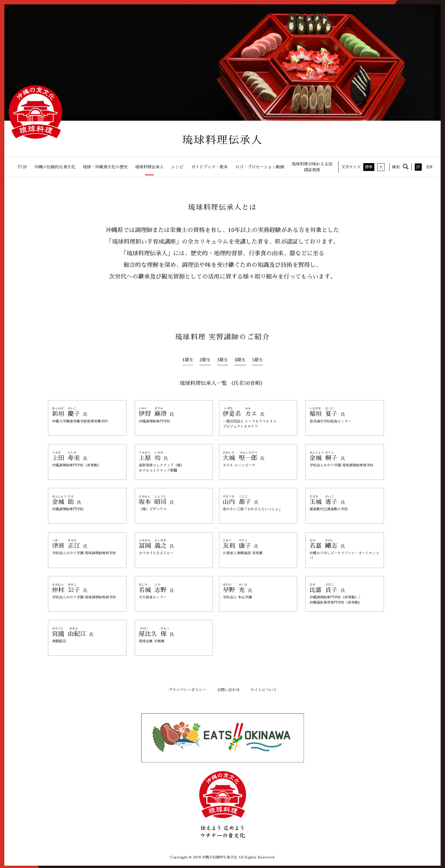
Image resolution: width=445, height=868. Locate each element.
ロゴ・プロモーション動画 (260, 167)
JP (418, 167)
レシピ (177, 167)
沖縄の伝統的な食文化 (55, 167)
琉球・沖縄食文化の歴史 (105, 167)
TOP (22, 167)
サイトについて (264, 688)
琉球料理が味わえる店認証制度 (312, 167)
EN (429, 167)
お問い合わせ (228, 688)
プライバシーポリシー (187, 688)
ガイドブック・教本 (209, 167)
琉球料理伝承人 (149, 167)
